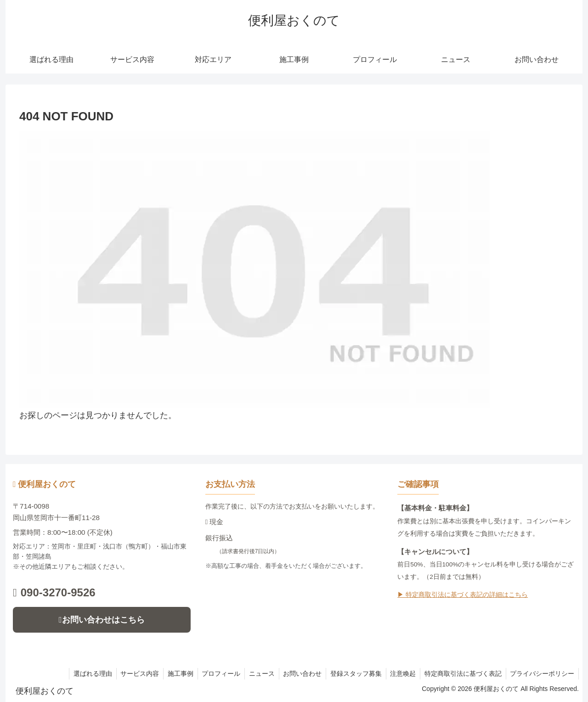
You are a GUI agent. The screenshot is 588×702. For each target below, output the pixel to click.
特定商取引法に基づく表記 (461, 674)
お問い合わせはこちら (102, 620)
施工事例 (172, 674)
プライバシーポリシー (542, 674)
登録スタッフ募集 (352, 674)
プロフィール (214, 674)
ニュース (255, 674)
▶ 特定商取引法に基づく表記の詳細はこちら (463, 595)
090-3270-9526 (54, 592)
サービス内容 (130, 674)
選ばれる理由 (82, 674)
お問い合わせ (297, 674)
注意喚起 (400, 674)
